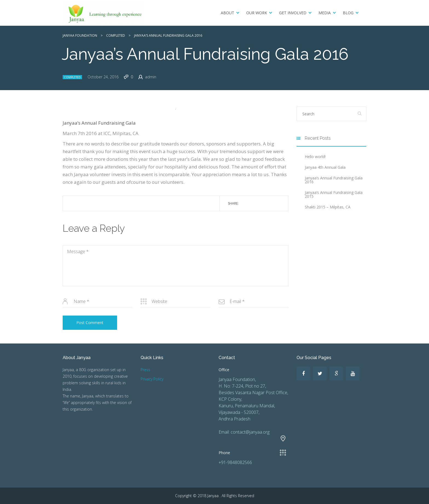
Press (145, 370)
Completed (72, 77)
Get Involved (293, 13)
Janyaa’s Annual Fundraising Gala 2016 (334, 180)
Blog (348, 13)
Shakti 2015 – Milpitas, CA (328, 207)
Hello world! (315, 157)
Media (325, 13)
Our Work (257, 13)
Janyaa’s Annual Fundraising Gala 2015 (334, 194)
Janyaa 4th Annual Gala (325, 167)
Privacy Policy (152, 379)
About (227, 13)
